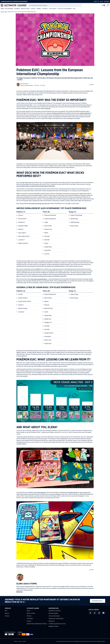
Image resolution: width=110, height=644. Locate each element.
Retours (7, 613)
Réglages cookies (53, 626)
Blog (101, 1)
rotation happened (85, 113)
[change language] (103, 5)
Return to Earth (31, 613)
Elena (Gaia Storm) (24, 84)
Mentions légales (53, 613)
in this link (48, 108)
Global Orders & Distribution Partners (37, 624)
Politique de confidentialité (56, 619)
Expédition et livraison (55, 611)
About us (96, 1)
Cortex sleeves (41, 492)
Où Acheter (30, 619)
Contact (7, 616)
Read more (20, 592)
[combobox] (55, 5)
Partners (107, 1)
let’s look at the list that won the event (39, 203)
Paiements (52, 621)
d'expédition (77, 641)
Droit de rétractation (54, 616)
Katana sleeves (73, 492)
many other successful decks (39, 279)
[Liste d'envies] (108, 5)
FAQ (6, 611)
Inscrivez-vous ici (98, 601)
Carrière (29, 621)
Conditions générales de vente (57, 624)
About (28, 611)
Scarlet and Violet (57, 113)
